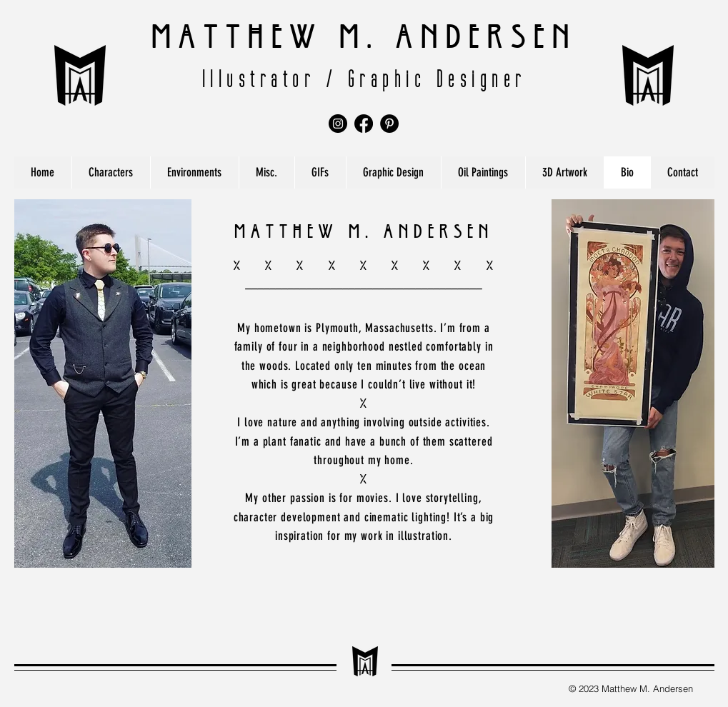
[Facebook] (364, 124)
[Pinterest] (389, 124)
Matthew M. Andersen (364, 31)
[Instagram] (338, 124)
